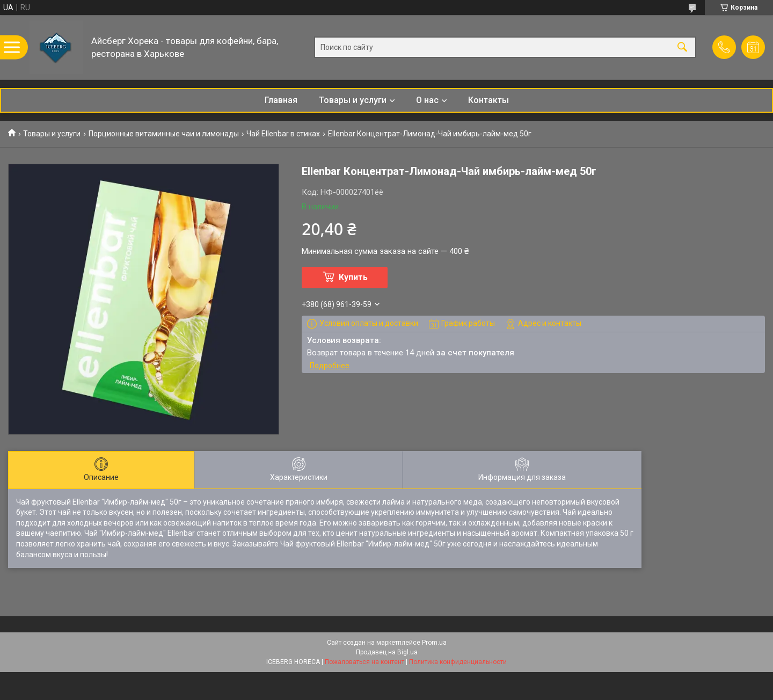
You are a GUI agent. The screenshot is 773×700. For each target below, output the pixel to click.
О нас (427, 100)
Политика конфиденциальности (458, 662)
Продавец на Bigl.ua (387, 652)
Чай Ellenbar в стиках (283, 134)
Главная (281, 100)
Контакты (488, 100)
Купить (353, 277)
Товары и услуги (353, 100)
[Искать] (682, 48)
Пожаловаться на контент (364, 662)
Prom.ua (434, 643)
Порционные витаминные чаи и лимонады (164, 134)
